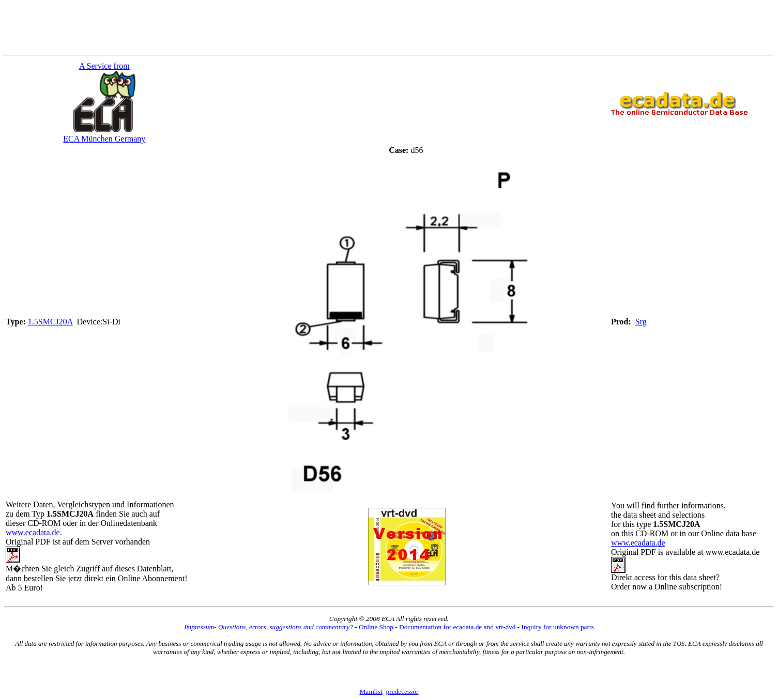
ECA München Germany (104, 139)
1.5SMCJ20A (50, 322)
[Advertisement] (389, 27)
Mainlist (371, 691)
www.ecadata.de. (34, 532)
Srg (641, 322)
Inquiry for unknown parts (558, 627)
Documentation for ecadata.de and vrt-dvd (457, 627)
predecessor (402, 691)
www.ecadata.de (638, 543)
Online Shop (376, 627)
